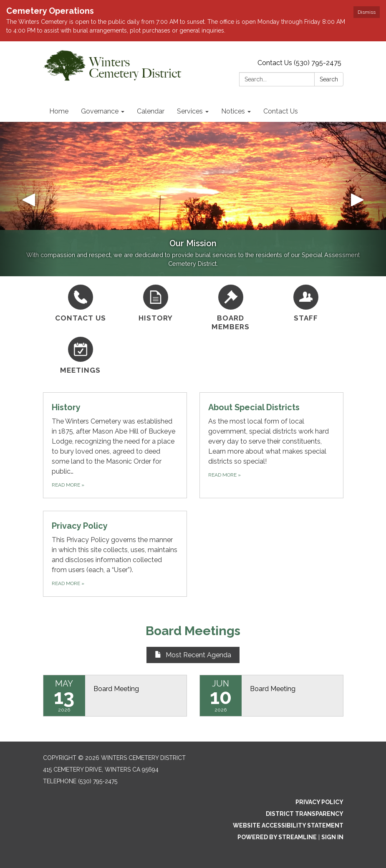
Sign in (332, 837)
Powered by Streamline (277, 837)
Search (329, 79)
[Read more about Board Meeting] (115, 696)
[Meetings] (81, 356)
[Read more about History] (115, 445)
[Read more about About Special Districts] (271, 445)
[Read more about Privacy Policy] (115, 554)
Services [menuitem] (190, 111)
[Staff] (306, 304)
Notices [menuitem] (233, 111)
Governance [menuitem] (100, 111)
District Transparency (305, 814)
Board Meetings (193, 631)
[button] (29, 199)
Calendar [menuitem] (151, 111)
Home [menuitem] (59, 111)
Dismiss (367, 12)
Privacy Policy (319, 802)
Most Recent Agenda (193, 655)
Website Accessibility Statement (288, 825)
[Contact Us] (81, 304)
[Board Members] (231, 308)
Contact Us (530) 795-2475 (299, 63)
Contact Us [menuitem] (281, 111)
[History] (156, 304)
